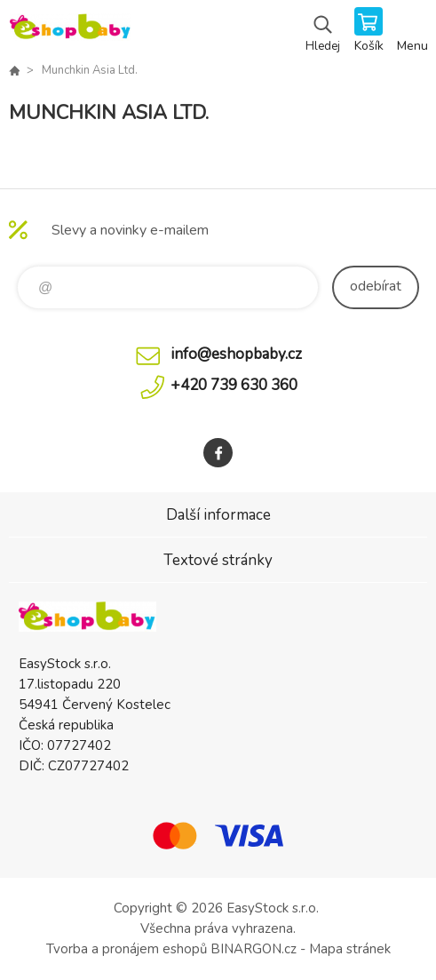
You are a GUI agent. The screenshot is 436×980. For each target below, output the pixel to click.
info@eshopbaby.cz (236, 354)
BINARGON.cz (254, 949)
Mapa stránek (350, 949)
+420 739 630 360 (234, 385)
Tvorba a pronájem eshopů (127, 949)
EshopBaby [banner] (70, 31)
